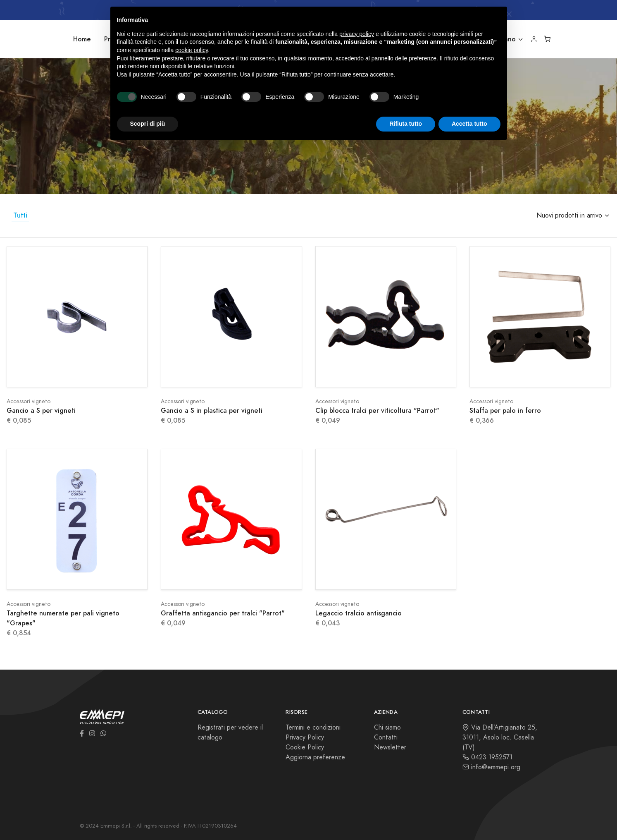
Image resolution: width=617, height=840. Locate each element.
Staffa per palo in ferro (505, 410)
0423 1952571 (487, 757)
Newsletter (390, 747)
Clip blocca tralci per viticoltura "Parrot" (377, 410)
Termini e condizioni (313, 728)
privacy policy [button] (357, 34)
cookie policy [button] (192, 50)
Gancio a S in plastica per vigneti (212, 410)
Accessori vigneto (29, 401)
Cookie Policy (305, 747)
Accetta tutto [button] (469, 124)
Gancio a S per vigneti (41, 410)
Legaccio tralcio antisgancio (359, 613)
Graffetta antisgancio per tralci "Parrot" (223, 613)
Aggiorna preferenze (315, 757)
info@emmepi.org (491, 767)
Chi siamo (387, 728)
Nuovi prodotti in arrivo (569, 215)
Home (82, 39)
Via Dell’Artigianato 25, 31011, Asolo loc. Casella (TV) (500, 737)
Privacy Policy (305, 737)
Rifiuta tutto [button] (406, 124)
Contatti (386, 737)
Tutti (20, 215)
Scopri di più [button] (148, 124)
